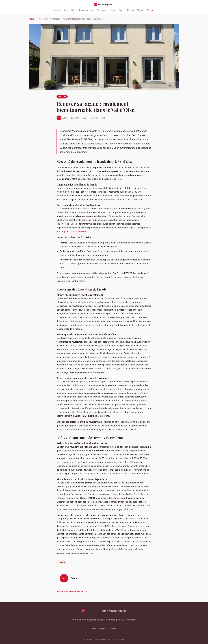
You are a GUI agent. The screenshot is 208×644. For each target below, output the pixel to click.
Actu (66, 10)
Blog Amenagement (104, 611)
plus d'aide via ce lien (75, 231)
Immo (113, 10)
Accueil (58, 10)
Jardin (121, 10)
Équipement (102, 10)
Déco (74, 10)
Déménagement (86, 10)
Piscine (140, 10)
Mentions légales (99, 629)
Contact (113, 629)
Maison (131, 10)
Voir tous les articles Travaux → (72, 592)
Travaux (150, 10)
